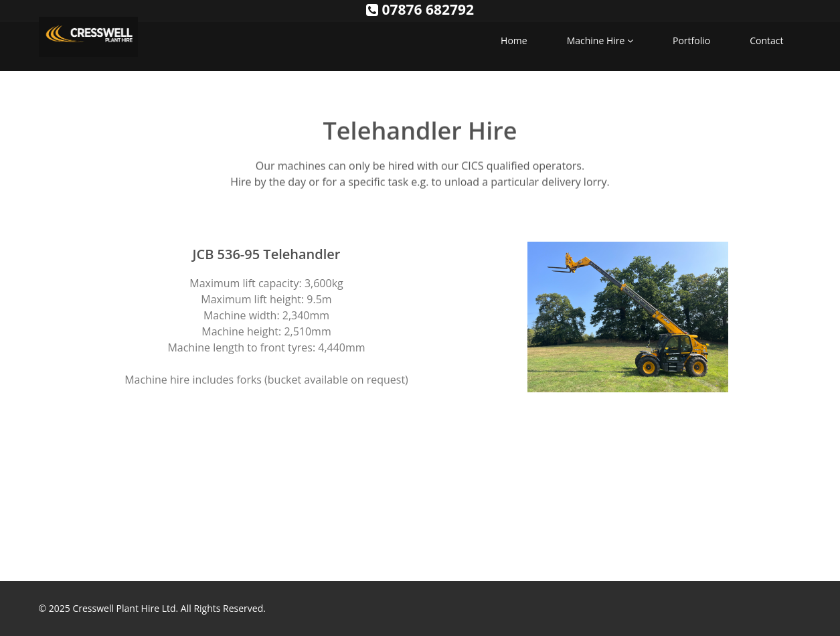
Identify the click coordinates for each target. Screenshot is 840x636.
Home (514, 41)
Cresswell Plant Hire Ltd (124, 608)
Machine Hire (600, 41)
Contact (766, 41)
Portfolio (691, 41)
